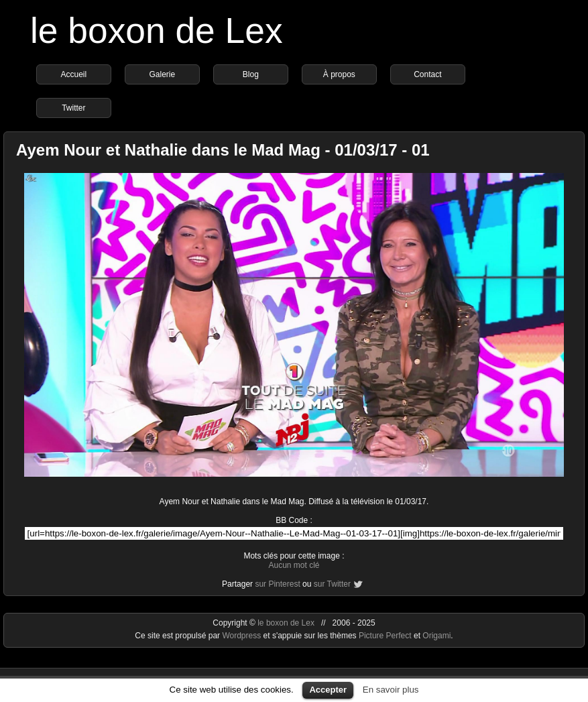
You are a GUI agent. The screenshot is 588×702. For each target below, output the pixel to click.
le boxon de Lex (157, 31)
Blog (251, 74)
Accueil (74, 74)
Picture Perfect (385, 636)
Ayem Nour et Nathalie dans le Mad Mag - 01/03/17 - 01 (223, 150)
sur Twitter (332, 584)
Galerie (163, 74)
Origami (436, 636)
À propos (339, 74)
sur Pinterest (277, 584)
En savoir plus (391, 690)
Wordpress (242, 636)
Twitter (73, 108)
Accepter (328, 690)
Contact (427, 74)
